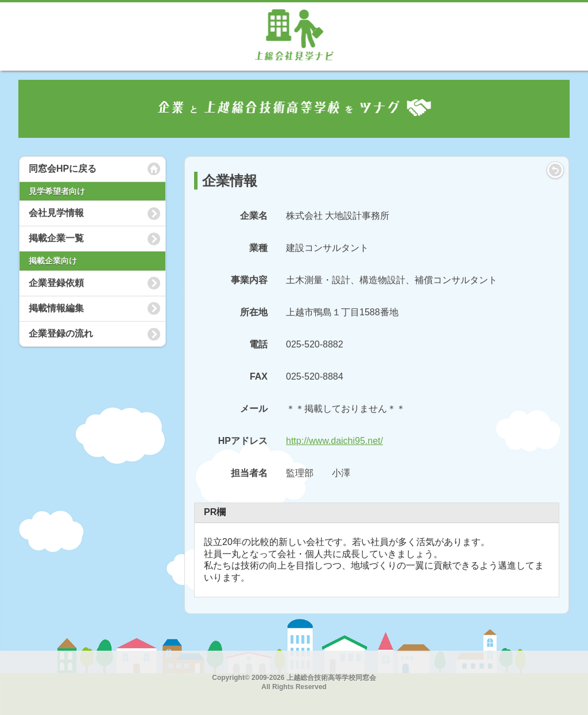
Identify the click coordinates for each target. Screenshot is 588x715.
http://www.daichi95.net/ (334, 441)
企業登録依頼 (56, 283)
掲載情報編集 (56, 308)
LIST (555, 170)
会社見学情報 (56, 213)
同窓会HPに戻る (63, 169)
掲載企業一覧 (56, 238)
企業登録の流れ (61, 333)
